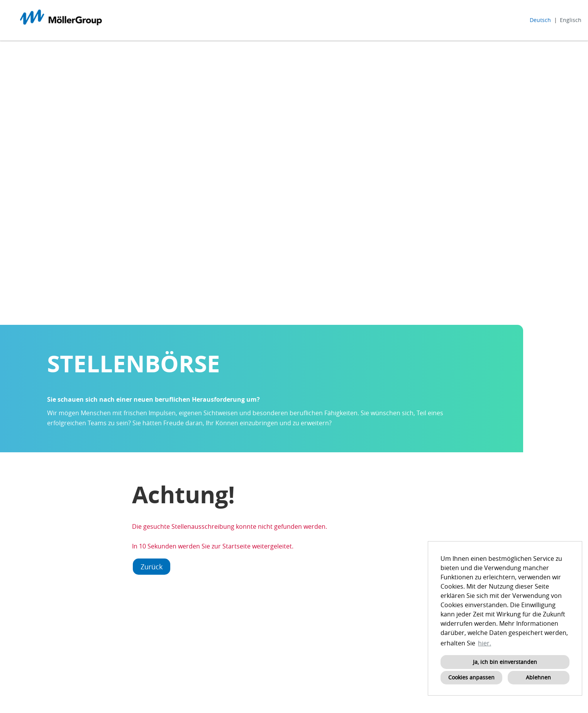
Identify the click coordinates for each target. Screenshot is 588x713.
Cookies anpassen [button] (471, 677)
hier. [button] (485, 643)
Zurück (152, 567)
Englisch (571, 20)
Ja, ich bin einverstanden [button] (505, 662)
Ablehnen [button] (538, 677)
